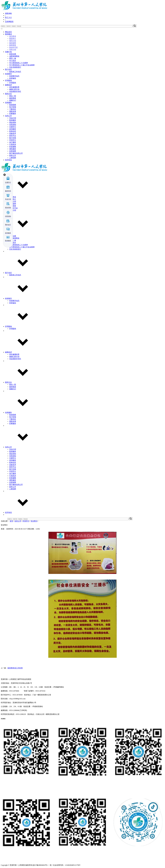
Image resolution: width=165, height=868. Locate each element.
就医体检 (8, 13)
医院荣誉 (13, 45)
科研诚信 (13, 78)
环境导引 (13, 140)
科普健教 (13, 147)
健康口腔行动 (14, 89)
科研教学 (8, 74)
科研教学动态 (14, 76)
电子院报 (13, 107)
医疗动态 (8, 69)
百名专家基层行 (15, 67)
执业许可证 (13, 47)
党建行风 (8, 52)
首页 (11, 521)
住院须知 (13, 125)
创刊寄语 (13, 36)
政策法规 (13, 54)
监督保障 (13, 151)
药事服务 (13, 114)
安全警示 (34, 521)
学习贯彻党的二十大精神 (19, 63)
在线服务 (8, 102)
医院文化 (8, 94)
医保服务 (13, 120)
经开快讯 (8, 160)
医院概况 (8, 34)
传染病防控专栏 (15, 91)
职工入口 (8, 17)
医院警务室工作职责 (15, 668)
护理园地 (8, 80)
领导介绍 (13, 41)
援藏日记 (13, 100)
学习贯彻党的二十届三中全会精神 (22, 65)
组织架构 (13, 43)
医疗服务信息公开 (16, 153)
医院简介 (13, 39)
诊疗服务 (13, 142)
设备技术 (13, 133)
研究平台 (13, 136)
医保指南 (13, 105)
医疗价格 (13, 138)
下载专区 (13, 109)
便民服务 (13, 149)
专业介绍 (13, 118)
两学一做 (13, 58)
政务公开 (13, 155)
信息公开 (8, 116)
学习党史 (13, 61)
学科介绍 (13, 50)
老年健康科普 (14, 87)
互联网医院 (9, 22)
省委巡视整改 (14, 56)
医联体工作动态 (15, 72)
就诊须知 (13, 122)
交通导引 (13, 127)
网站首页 (8, 32)
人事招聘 (13, 158)
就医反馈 (13, 111)
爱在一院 (13, 96)
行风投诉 (13, 144)
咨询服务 (13, 129)
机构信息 (13, 131)
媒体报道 (13, 98)
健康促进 (8, 85)
